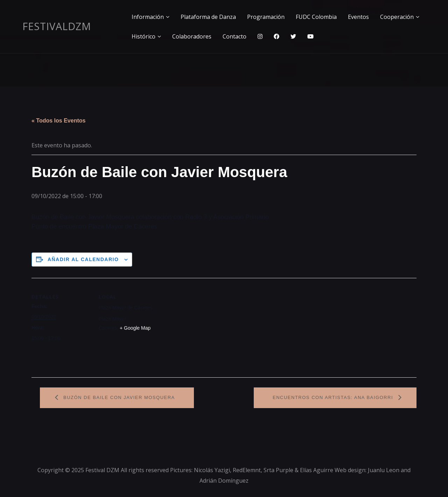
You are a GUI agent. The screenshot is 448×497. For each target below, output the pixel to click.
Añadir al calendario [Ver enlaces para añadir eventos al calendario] (83, 259)
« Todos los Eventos (58, 121)
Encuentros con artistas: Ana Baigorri (334, 397)
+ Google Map (135, 328)
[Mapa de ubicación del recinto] (203, 326)
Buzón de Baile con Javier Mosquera (118, 397)
